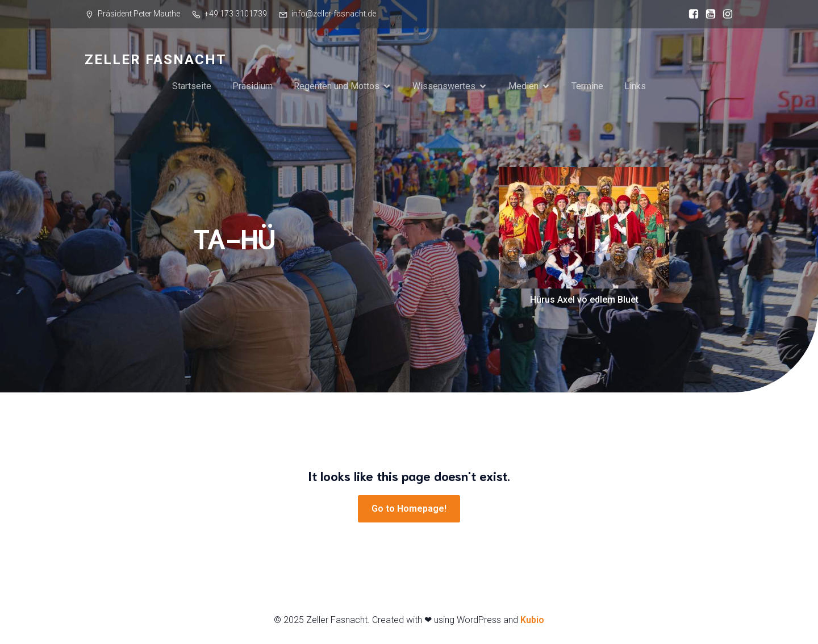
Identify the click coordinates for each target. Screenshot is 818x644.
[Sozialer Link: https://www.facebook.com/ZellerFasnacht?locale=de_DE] (691, 14)
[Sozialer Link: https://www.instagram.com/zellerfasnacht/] (725, 14)
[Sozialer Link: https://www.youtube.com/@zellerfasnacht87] (708, 14)
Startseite (192, 86)
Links (635, 86)
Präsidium (253, 86)
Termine (587, 86)
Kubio (532, 620)
